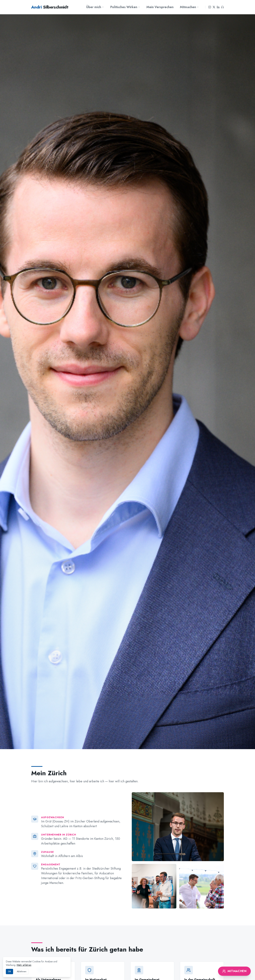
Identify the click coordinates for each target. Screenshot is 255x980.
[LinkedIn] (218, 7)
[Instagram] (210, 7)
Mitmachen (189, 7)
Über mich (95, 7)
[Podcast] (222, 7)
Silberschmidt (50, 7)
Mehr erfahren (24, 965)
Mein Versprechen (160, 7)
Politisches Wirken (125, 7)
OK (9, 972)
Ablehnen (22, 972)
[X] (214, 7)
